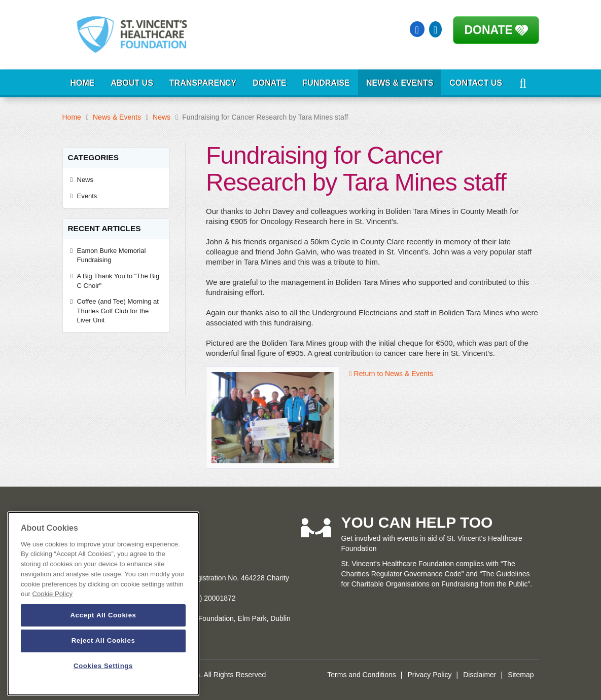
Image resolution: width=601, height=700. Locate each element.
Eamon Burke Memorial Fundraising (112, 255)
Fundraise (326, 83)
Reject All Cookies (103, 640)
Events (87, 196)
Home (83, 83)
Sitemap (521, 675)
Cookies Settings (103, 666)
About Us (132, 83)
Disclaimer (480, 675)
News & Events (400, 83)
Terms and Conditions (361, 675)
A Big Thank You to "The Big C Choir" (118, 281)
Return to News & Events (391, 374)
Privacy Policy (429, 675)
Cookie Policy (52, 594)
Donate (489, 30)
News (162, 117)
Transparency (203, 83)
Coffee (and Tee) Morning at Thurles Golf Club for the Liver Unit (118, 311)
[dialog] (103, 604)
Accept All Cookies (103, 615)
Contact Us (476, 83)
